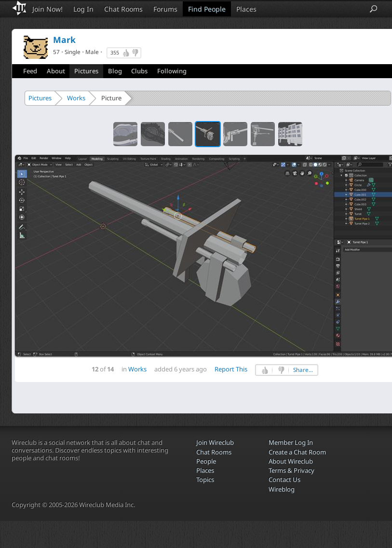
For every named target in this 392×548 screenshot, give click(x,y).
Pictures (86, 71)
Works (76, 98)
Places (246, 9)
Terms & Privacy (291, 470)
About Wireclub (291, 461)
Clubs (139, 71)
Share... (303, 370)
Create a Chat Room (297, 452)
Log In (83, 9)
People (206, 461)
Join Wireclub (215, 442)
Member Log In (291, 442)
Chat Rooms (123, 9)
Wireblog (282, 489)
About (56, 71)
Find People (207, 9)
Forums (165, 9)
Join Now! (47, 9)
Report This (231, 369)
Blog (115, 71)
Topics (205, 479)
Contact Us (284, 479)
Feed (30, 71)
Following (172, 71)
